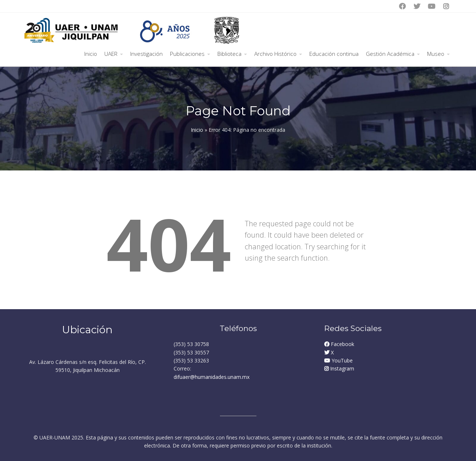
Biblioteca (229, 54)
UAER (111, 54)
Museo (436, 54)
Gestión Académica (390, 54)
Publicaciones (187, 54)
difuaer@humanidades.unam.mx (212, 377)
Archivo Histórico (275, 54)
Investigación (146, 54)
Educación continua (334, 54)
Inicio (91, 54)
